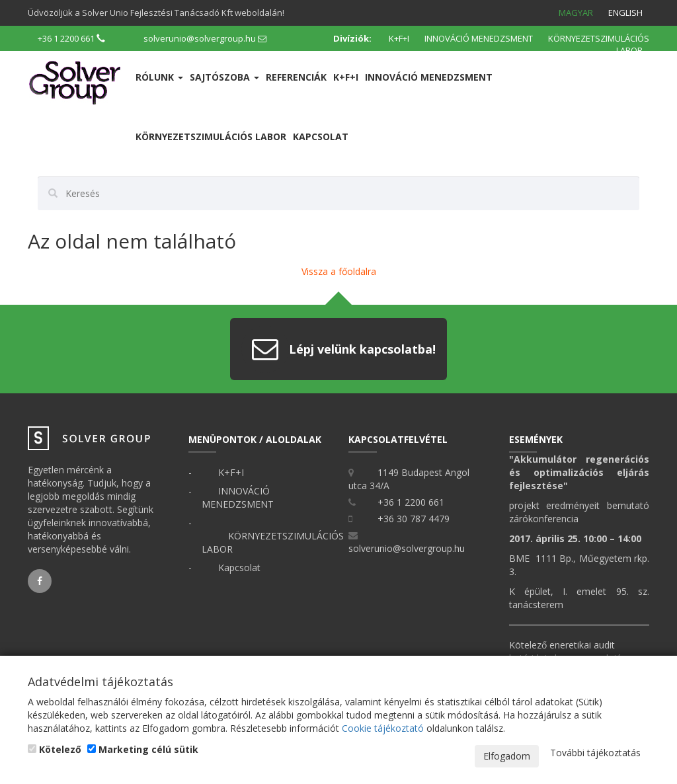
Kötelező (55, 749)
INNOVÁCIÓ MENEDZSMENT (479, 38)
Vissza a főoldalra (339, 271)
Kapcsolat (321, 137)
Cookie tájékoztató (383, 728)
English (625, 13)
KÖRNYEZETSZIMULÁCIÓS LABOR (599, 45)
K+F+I (399, 38)
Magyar (576, 13)
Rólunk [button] (159, 77)
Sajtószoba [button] (224, 77)
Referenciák (296, 77)
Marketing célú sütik (143, 749)
